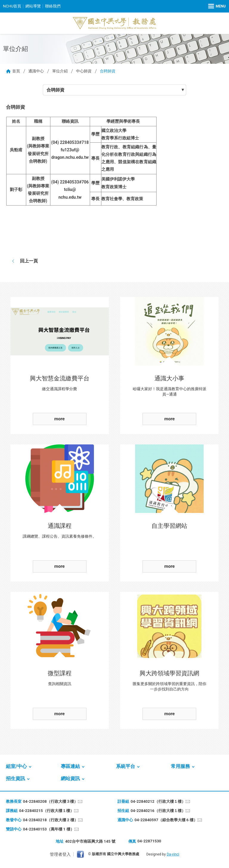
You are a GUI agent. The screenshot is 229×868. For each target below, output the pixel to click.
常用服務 (180, 766)
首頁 (16, 71)
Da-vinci (173, 854)
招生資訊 (16, 778)
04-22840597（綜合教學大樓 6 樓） (166, 820)
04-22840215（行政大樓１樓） (47, 811)
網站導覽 (33, 6)
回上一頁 (29, 261)
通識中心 (36, 71)
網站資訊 (70, 778)
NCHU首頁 (12, 6)
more (59, 419)
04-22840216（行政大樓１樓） (158, 811)
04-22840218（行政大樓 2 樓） (51, 820)
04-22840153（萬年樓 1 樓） (49, 829)
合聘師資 (55, 90)
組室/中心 (16, 766)
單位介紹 (60, 71)
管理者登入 (60, 854)
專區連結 (70, 766)
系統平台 (126, 766)
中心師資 (84, 71)
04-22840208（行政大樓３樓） (50, 801)
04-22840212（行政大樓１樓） (158, 801)
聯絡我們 (53, 6)
